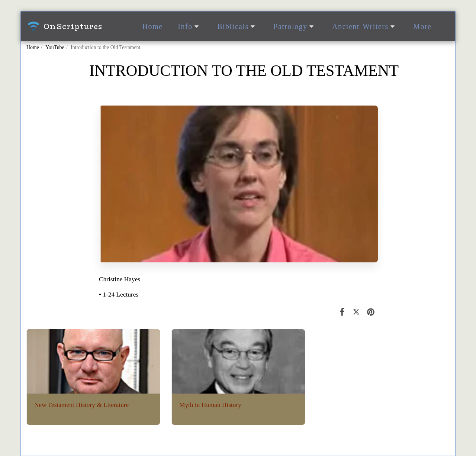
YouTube (55, 47)
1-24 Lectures (120, 295)
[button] (190, 26)
